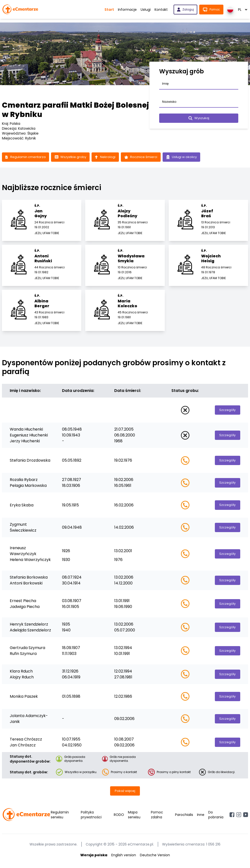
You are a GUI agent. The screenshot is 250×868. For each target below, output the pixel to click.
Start (109, 10)
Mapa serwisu (134, 817)
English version (124, 858)
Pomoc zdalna (157, 817)
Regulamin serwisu (60, 817)
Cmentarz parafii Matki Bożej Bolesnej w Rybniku (75, 110)
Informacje (127, 10)
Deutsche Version (155, 858)
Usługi (146, 10)
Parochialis (184, 817)
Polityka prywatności (91, 817)
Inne (201, 817)
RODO (119, 817)
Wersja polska (94, 858)
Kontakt (161, 10)
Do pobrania (216, 817)
